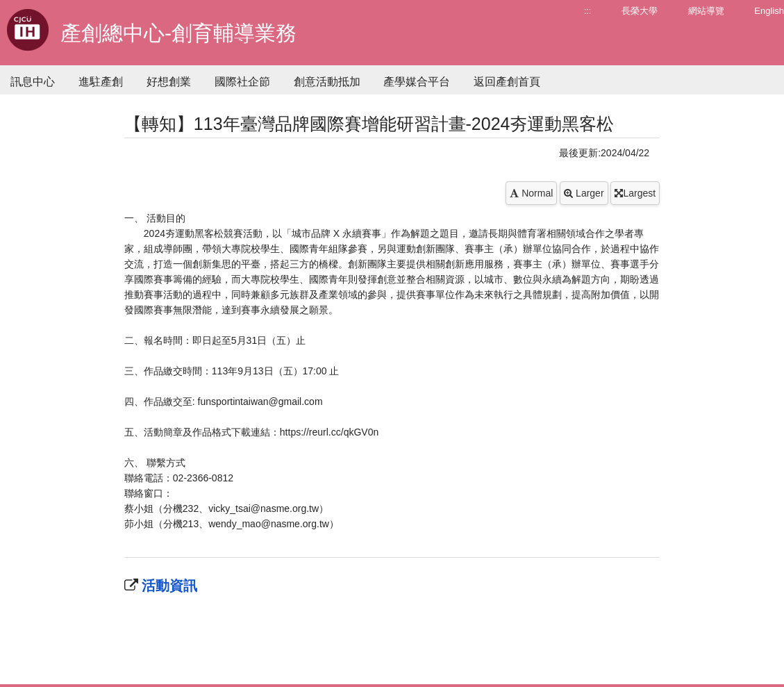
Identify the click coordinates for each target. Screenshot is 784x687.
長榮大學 (640, 11)
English (769, 11)
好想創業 (169, 82)
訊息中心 (33, 82)
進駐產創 (101, 82)
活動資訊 (168, 586)
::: (588, 11)
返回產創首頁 (507, 82)
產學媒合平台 (417, 82)
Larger (584, 193)
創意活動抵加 (327, 82)
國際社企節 (242, 82)
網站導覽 (706, 11)
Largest (635, 193)
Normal (531, 193)
